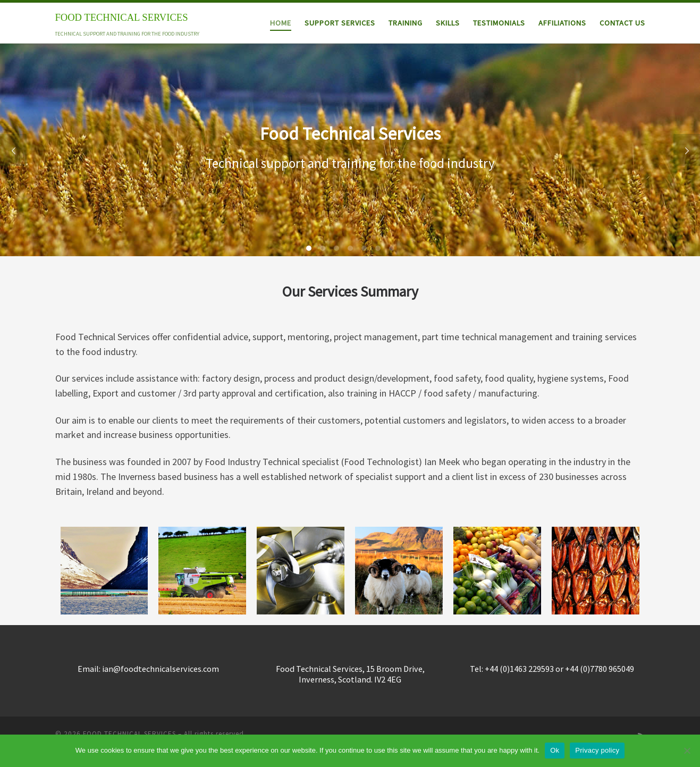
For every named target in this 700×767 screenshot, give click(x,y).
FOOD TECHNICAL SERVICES (129, 734)
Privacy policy (597, 750)
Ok (555, 750)
